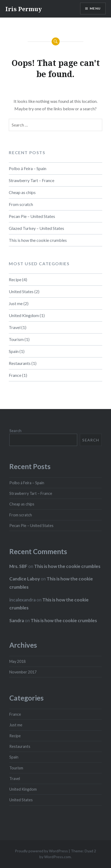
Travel (15, 327)
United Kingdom (24, 315)
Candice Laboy (25, 579)
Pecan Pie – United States (32, 216)
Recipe (15, 279)
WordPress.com (57, 857)
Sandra (17, 620)
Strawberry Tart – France (32, 180)
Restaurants (20, 363)
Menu (95, 8)
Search (15, 431)
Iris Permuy (24, 9)
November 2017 (23, 672)
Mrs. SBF (18, 566)
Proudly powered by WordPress (41, 851)
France (15, 375)
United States (21, 291)
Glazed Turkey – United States (36, 228)
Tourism (16, 339)
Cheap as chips (22, 192)
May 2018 (17, 661)
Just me (16, 303)
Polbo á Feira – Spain (28, 168)
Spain (14, 351)
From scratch (21, 204)
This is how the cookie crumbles (38, 240)
